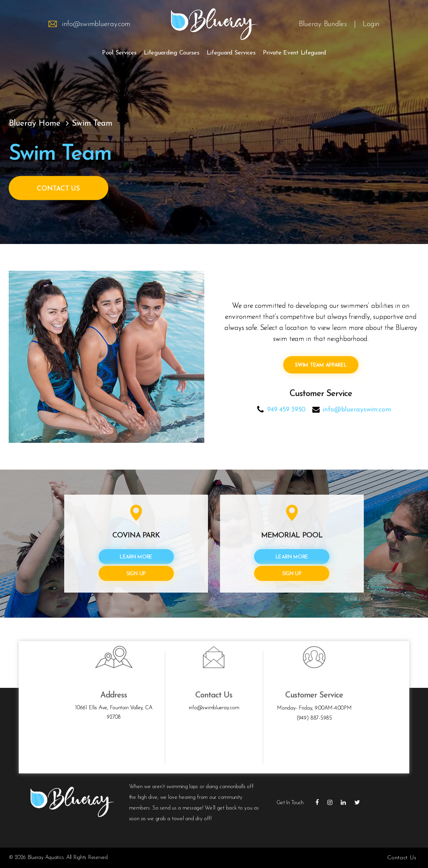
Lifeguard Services (231, 53)
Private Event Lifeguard (294, 53)
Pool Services (119, 53)
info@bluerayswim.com (357, 409)
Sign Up (136, 574)
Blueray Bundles (323, 24)
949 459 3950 (286, 409)
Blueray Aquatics (46, 858)
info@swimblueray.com (96, 24)
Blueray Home (35, 123)
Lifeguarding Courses (172, 53)
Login (371, 24)
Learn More (136, 557)
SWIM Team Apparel (321, 365)
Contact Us (58, 189)
